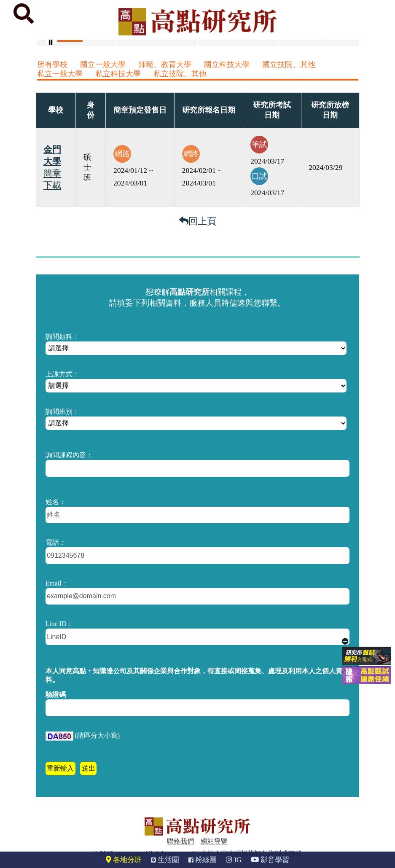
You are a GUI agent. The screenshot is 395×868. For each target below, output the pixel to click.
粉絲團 (203, 860)
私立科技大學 (118, 74)
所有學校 (52, 64)
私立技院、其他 (180, 74)
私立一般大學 (60, 74)
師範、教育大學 (165, 64)
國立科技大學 (227, 64)
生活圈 (165, 860)
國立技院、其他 (289, 64)
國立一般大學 (103, 64)
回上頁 (198, 221)
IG (234, 860)
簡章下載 (52, 179)
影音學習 (270, 860)
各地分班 (124, 860)
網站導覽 (214, 841)
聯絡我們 (180, 841)
